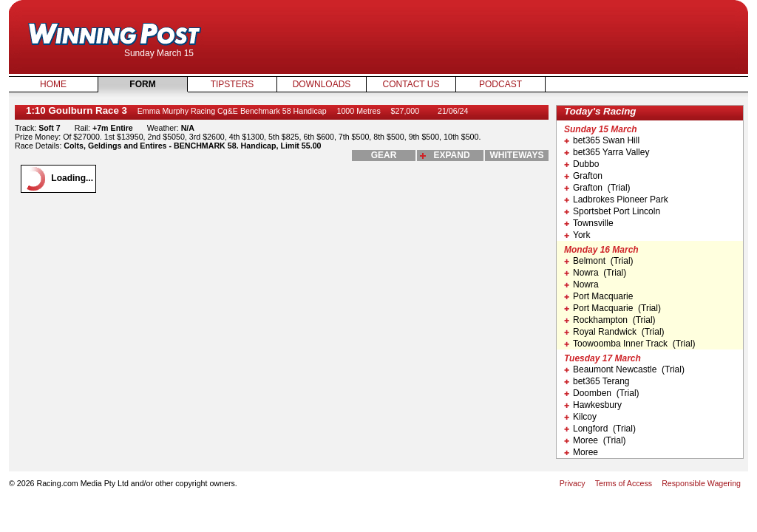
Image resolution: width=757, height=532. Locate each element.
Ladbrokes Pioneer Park (616, 199)
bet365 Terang (597, 381)
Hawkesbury (593, 405)
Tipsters (232, 84)
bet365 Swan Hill (602, 140)
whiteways (517, 155)
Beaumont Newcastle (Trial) (624, 369)
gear (384, 155)
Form (142, 84)
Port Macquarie (598, 296)
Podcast (500, 84)
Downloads (322, 84)
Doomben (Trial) (602, 393)
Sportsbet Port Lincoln (612, 211)
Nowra (581, 284)
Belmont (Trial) (599, 261)
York (577, 235)
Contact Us (411, 84)
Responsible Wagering (701, 483)
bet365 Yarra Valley (607, 152)
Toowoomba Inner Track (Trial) (630, 344)
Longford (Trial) (600, 429)
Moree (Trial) (595, 440)
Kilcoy (580, 417)
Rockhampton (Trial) (610, 320)
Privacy (573, 483)
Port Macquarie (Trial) (612, 308)
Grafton (583, 176)
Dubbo (581, 164)
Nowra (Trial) (595, 273)
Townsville (589, 223)
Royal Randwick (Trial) (614, 332)
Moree (581, 452)
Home (53, 84)
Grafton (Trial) (597, 188)
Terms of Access (624, 483)
